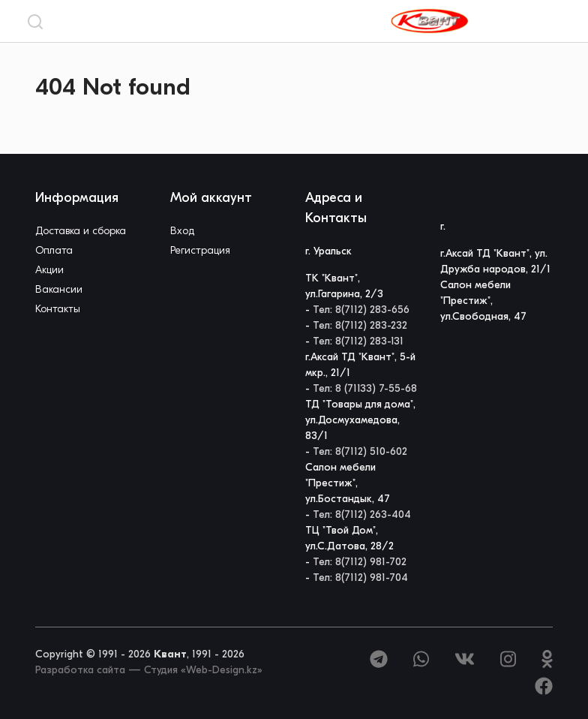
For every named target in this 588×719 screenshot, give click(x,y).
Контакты (58, 309)
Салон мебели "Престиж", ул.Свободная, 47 (483, 301)
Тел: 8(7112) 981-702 (360, 562)
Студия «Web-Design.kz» (203, 670)
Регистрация (200, 250)
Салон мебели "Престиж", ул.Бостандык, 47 (348, 483)
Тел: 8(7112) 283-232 (360, 325)
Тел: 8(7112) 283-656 (361, 310)
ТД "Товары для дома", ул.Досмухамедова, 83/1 (360, 420)
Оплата (54, 250)
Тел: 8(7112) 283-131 (358, 341)
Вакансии (59, 289)
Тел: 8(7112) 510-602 (360, 451)
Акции (49, 270)
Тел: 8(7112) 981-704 (360, 578)
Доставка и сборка (81, 231)
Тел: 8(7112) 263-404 (362, 514)
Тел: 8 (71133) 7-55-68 (365, 388)
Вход (182, 231)
